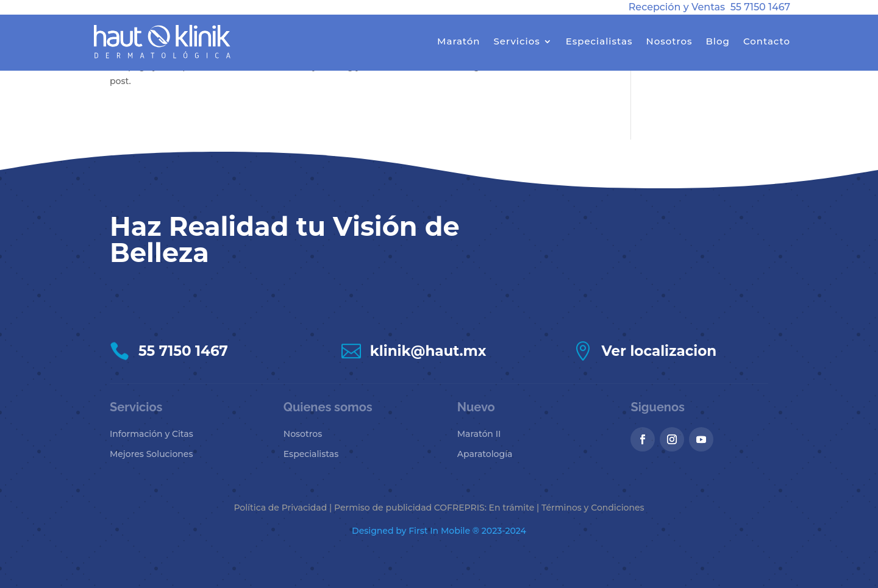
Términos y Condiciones (593, 508)
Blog (717, 41)
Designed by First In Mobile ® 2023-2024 (439, 531)
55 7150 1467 (760, 7)
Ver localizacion (659, 351)
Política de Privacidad (280, 508)
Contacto (767, 41)
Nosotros (669, 41)
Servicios (517, 41)
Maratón (459, 41)
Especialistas (599, 41)
